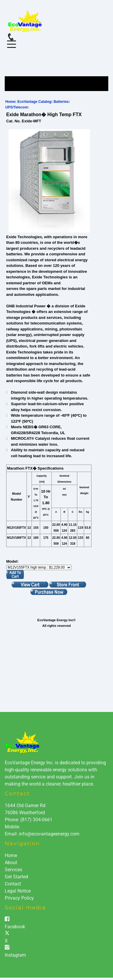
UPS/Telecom (17, 107)
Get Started (16, 877)
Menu (12, 41)
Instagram (15, 955)
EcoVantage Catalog (34, 102)
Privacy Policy (19, 898)
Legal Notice (18, 891)
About (11, 863)
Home (10, 102)
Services (13, 870)
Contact (13, 884)
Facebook (15, 927)
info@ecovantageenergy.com (49, 834)
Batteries (61, 102)
